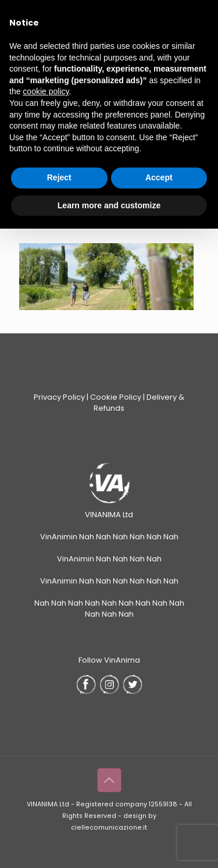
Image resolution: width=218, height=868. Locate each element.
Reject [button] (59, 177)
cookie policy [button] (46, 91)
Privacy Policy (59, 397)
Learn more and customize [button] (109, 205)
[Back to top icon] (109, 780)
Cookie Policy (116, 397)
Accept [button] (159, 177)
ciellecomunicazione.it (109, 828)
